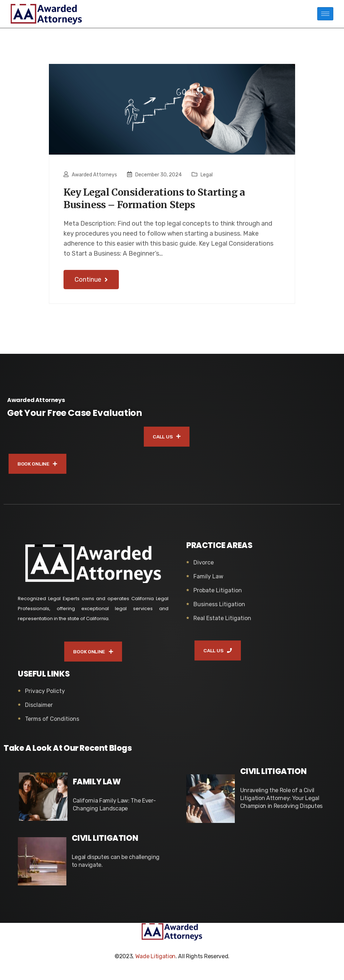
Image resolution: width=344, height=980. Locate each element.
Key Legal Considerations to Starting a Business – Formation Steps (164, 200)
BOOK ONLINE (38, 468)
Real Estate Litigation (222, 622)
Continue (91, 282)
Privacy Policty (45, 696)
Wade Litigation (155, 961)
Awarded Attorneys (94, 175)
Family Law (208, 581)
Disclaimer (39, 710)
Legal (207, 175)
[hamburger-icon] (325, 14)
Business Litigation (219, 609)
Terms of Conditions (52, 724)
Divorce (204, 567)
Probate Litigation (218, 595)
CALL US (167, 440)
